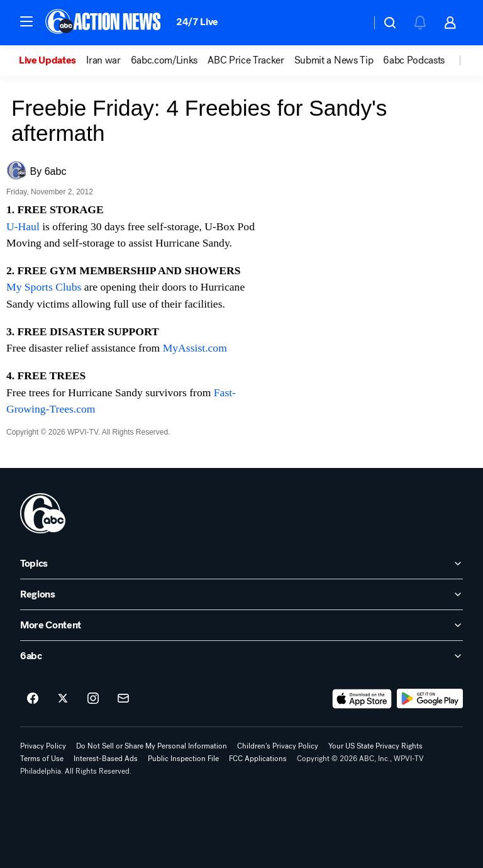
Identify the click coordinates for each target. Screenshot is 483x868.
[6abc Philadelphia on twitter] (63, 699)
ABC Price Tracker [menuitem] (246, 60)
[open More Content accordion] (241, 625)
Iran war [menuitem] (103, 60)
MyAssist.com (195, 348)
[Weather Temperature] (351, 23)
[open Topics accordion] (241, 564)
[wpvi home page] (43, 513)
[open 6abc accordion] (241, 656)
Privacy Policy (43, 746)
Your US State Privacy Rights (375, 746)
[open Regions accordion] (241, 594)
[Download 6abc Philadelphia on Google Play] (430, 699)
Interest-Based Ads (106, 759)
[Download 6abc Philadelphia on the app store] (362, 699)
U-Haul (23, 226)
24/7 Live (197, 22)
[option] (53, 60)
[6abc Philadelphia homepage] (104, 23)
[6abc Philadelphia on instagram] (93, 699)
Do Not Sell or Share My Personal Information (152, 746)
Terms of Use (42, 759)
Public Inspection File (183, 759)
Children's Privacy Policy (278, 746)
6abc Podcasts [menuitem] (414, 60)
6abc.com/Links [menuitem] (164, 60)
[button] (26, 21)
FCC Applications (258, 759)
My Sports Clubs (44, 287)
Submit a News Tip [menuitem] (334, 60)
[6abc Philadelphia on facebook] (33, 699)
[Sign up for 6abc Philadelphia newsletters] (123, 699)
